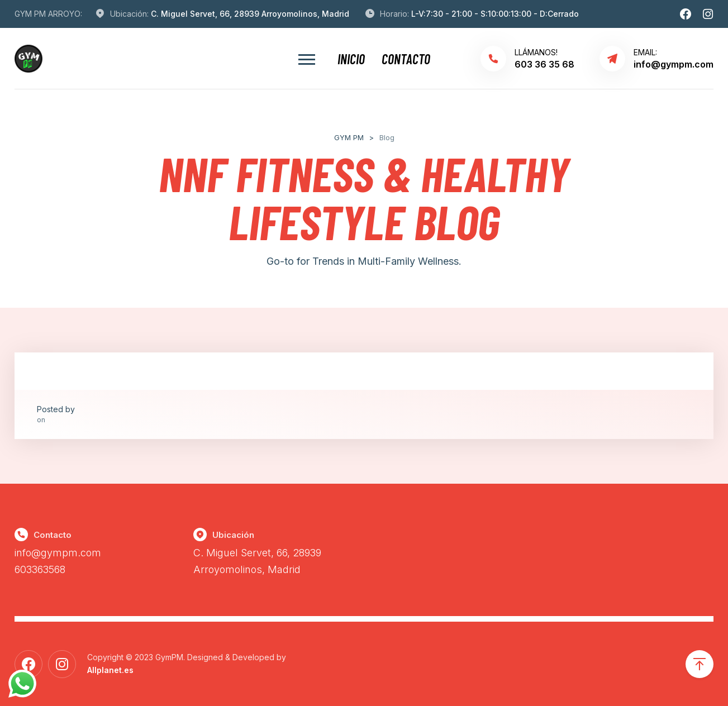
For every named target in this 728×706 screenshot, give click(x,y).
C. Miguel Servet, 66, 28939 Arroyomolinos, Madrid (250, 14)
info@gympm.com (58, 553)
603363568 (40, 569)
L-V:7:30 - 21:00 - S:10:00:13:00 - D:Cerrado (495, 14)
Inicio (351, 59)
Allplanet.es (110, 670)
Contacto (406, 59)
